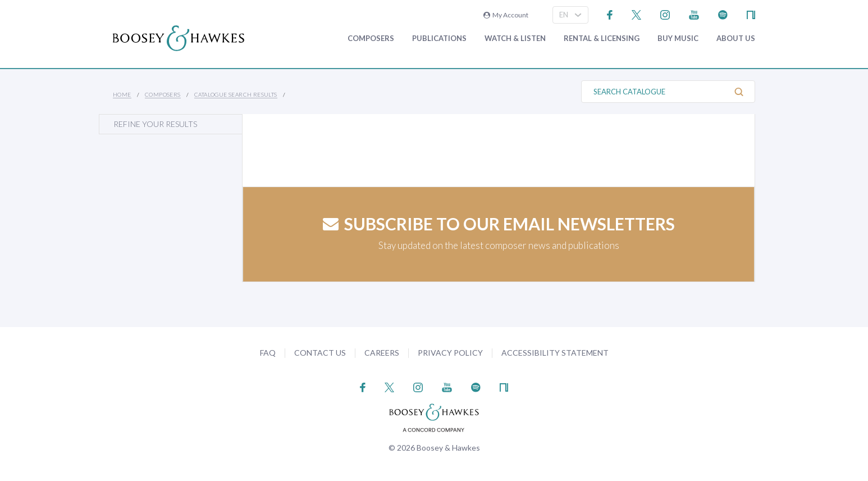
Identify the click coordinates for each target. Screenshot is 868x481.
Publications (439, 38)
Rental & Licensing (602, 38)
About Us (736, 38)
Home (122, 94)
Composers (371, 38)
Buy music (678, 38)
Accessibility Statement (555, 353)
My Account (506, 15)
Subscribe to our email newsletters (499, 224)
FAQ (268, 353)
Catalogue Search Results (236, 94)
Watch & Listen (515, 38)
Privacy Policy (450, 353)
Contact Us (320, 353)
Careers (382, 353)
